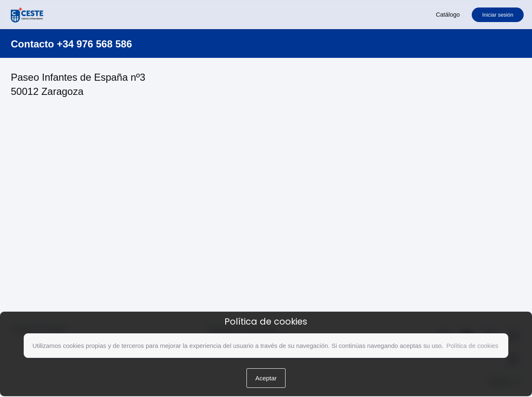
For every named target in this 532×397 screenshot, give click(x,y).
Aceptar (266, 378)
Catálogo (448, 15)
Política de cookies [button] (472, 346)
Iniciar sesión (498, 15)
